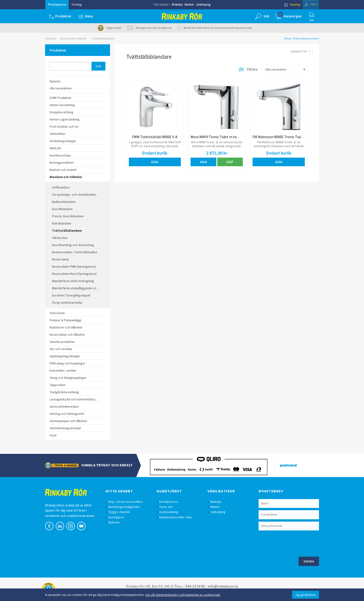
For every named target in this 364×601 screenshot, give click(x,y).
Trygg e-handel (121, 512)
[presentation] (294, 543)
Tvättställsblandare (103, 38)
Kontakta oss (170, 502)
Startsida (50, 38)
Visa (155, 162)
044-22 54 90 (195, 586)
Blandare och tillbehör (74, 38)
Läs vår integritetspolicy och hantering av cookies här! (183, 595)
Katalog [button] (286, 5)
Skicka (309, 561)
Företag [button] (77, 5)
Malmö (189, 5)
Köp (230, 162)
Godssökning (170, 512)
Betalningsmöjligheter (126, 507)
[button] (86, 16)
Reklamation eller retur (177, 517)
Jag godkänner (305, 595)
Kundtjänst (118, 517)
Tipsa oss (168, 507)
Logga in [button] (308, 5)
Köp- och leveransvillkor (127, 502)
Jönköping (203, 5)
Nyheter (116, 522)
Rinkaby (177, 5)
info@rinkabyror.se (223, 586)
